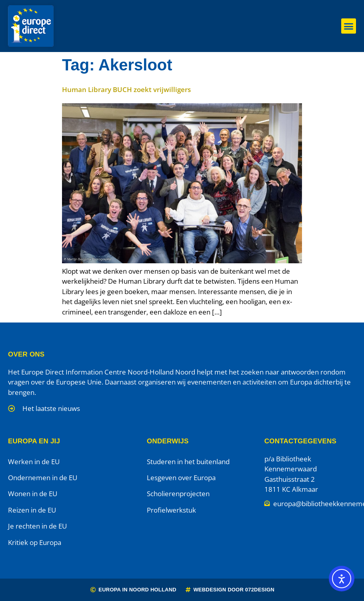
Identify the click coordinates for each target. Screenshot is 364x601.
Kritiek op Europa (35, 542)
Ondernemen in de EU (43, 478)
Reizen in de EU (32, 510)
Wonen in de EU (33, 494)
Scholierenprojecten (178, 494)
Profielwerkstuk (171, 510)
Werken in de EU (34, 462)
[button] (349, 26)
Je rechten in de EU (37, 526)
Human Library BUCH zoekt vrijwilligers (126, 89)
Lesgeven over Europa (181, 478)
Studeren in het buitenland (188, 462)
